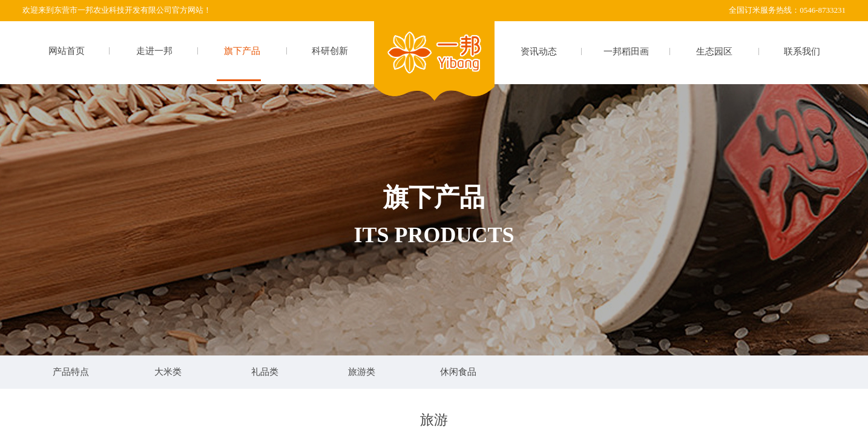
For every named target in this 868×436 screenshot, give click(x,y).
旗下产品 (242, 51)
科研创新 (330, 51)
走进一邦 (154, 51)
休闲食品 (458, 372)
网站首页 (67, 51)
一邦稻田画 (626, 51)
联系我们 (802, 51)
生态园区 (714, 51)
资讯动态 (539, 51)
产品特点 (71, 372)
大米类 (168, 372)
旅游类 (362, 372)
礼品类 (265, 372)
